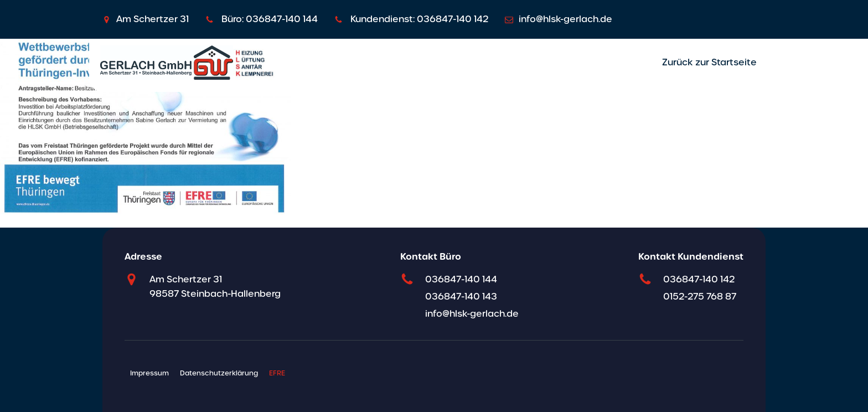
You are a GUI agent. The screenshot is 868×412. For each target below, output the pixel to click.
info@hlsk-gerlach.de (472, 314)
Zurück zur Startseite (709, 62)
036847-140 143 (461, 297)
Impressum (149, 373)
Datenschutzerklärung (219, 373)
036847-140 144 (461, 279)
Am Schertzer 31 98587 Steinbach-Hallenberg (215, 287)
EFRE (277, 373)
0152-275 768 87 (700, 297)
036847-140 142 (699, 279)
